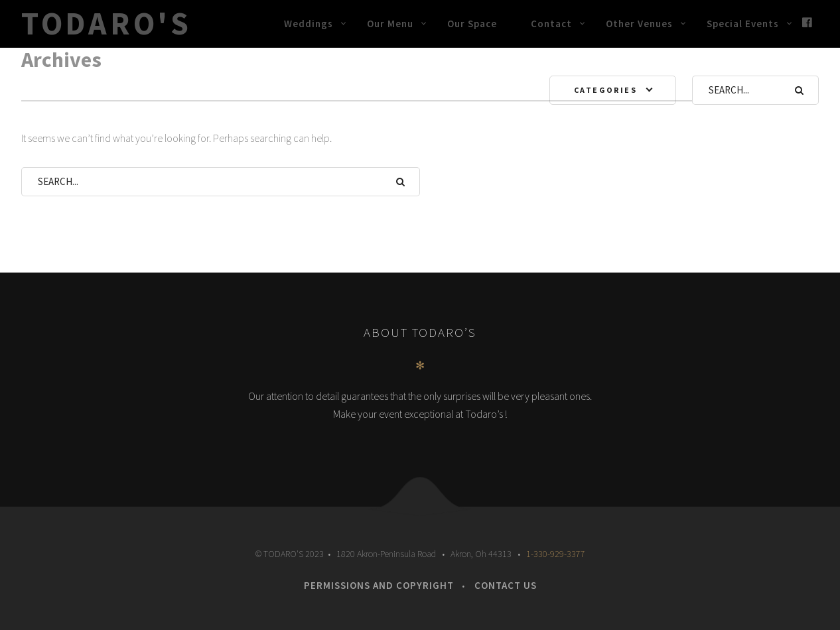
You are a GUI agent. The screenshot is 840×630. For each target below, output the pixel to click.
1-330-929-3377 (556, 554)
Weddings (309, 24)
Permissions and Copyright (379, 585)
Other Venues (639, 24)
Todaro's (106, 23)
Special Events (743, 24)
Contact (551, 24)
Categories (605, 90)
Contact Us (506, 585)
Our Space (472, 24)
